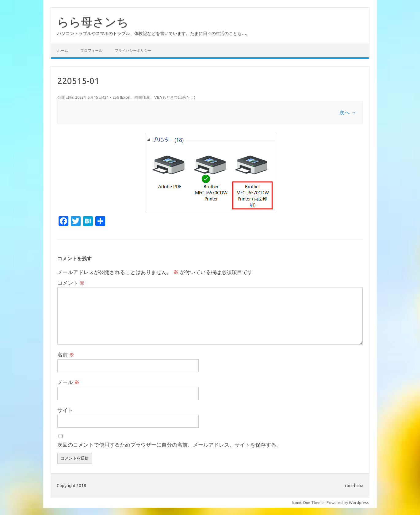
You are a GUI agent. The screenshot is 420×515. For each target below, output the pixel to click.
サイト (65, 410)
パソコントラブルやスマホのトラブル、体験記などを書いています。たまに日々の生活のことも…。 (154, 33)
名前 (66, 355)
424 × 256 (111, 97)
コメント (71, 283)
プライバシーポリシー (133, 50)
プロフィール (91, 50)
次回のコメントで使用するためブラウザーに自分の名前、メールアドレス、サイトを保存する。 (169, 445)
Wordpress (359, 502)
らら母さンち (93, 22)
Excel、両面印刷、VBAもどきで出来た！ (158, 97)
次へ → (348, 112)
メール (68, 382)
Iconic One (301, 502)
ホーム (63, 50)
